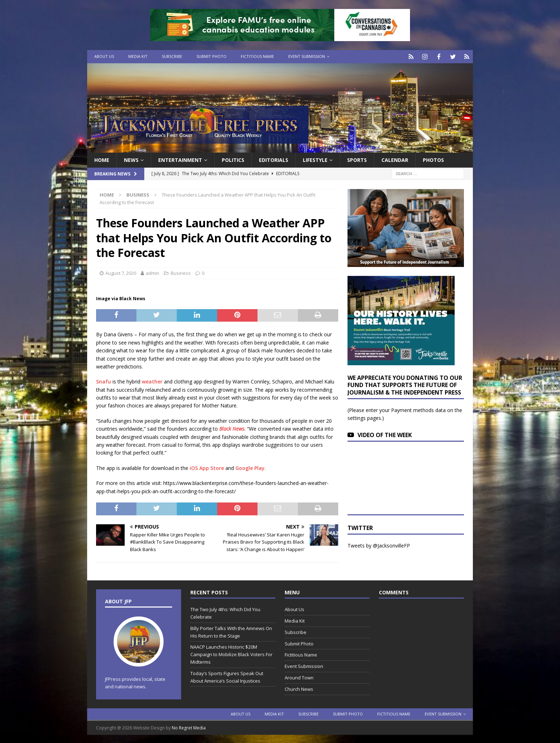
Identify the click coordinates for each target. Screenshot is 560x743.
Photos (433, 159)
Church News (299, 688)
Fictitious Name (257, 56)
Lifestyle (315, 159)
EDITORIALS (274, 159)
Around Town (299, 677)
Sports (357, 159)
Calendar (395, 159)
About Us (104, 56)
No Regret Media (189, 727)
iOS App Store (207, 467)
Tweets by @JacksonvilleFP (379, 545)
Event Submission (307, 56)
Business (181, 272)
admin (152, 272)
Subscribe (172, 56)
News (131, 159)
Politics (233, 159)
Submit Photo (211, 56)
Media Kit (138, 56)
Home (102, 159)
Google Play (250, 467)
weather (152, 381)
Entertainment (180, 159)
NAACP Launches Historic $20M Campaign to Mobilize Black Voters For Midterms (231, 654)
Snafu (104, 381)
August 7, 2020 (121, 272)
